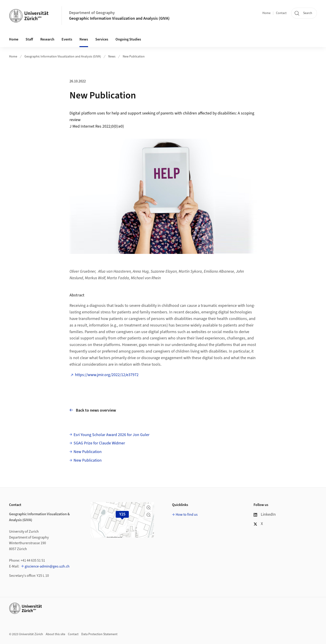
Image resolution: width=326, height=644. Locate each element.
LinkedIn (265, 514)
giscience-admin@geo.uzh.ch (47, 566)
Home (266, 13)
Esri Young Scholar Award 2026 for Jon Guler (111, 435)
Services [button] (102, 39)
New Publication (134, 57)
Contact (281, 13)
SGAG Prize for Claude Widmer (99, 443)
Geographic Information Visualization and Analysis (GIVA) (119, 18)
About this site (55, 634)
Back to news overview (93, 410)
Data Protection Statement (99, 634)
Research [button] (47, 39)
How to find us (187, 515)
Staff (29, 39)
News (84, 39)
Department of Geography (92, 13)
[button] (149, 508)
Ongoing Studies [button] (128, 39)
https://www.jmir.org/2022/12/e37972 (107, 375)
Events (67, 39)
